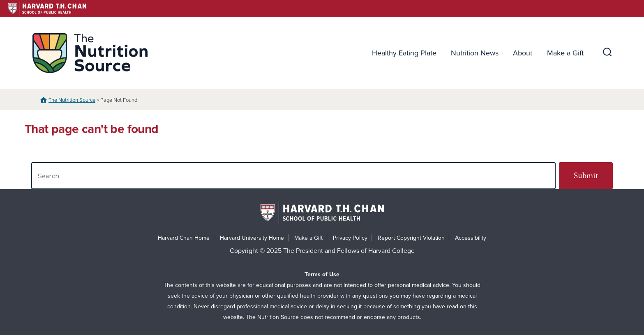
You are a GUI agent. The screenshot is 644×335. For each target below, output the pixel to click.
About (523, 53)
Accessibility (471, 238)
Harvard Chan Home (184, 238)
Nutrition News (475, 53)
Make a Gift (565, 53)
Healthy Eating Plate (404, 53)
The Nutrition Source (72, 100)
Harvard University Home (252, 238)
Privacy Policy (350, 238)
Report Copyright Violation (411, 238)
